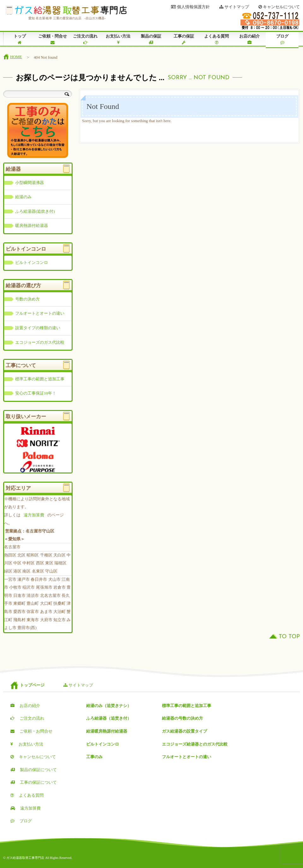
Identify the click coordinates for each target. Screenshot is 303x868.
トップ (20, 39)
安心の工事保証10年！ (36, 393)
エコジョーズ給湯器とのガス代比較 (195, 744)
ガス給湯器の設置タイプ (184, 731)
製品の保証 (151, 39)
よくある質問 (217, 39)
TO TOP (289, 637)
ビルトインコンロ (32, 263)
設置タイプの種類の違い (38, 328)
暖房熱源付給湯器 (32, 226)
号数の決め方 (27, 299)
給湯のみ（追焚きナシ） (109, 706)
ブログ (282, 39)
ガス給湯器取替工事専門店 (66, 10)
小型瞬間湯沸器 (30, 183)
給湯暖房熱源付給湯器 (107, 731)
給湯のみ (23, 197)
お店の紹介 (249, 39)
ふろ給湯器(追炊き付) (35, 211)
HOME (16, 57)
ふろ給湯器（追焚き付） (109, 718)
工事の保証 (184, 39)
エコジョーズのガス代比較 (40, 342)
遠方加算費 (34, 515)
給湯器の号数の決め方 (182, 718)
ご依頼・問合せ (52, 39)
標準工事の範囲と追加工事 (40, 379)
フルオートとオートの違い (40, 313)
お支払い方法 (118, 39)
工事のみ (94, 757)
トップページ (32, 685)
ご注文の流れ (85, 39)
